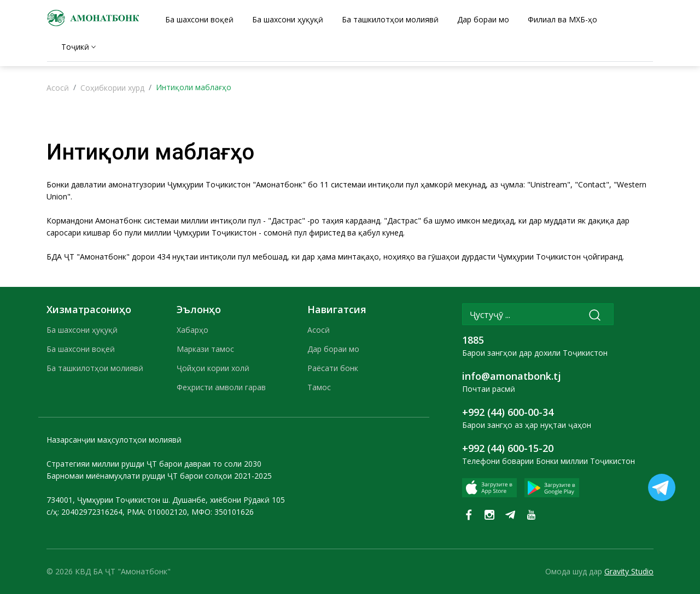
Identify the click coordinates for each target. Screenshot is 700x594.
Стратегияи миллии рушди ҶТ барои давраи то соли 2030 (154, 464)
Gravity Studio (629, 571)
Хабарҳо (192, 330)
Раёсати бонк (333, 368)
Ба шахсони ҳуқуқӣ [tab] (288, 19)
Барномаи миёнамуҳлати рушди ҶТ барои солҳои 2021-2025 (159, 476)
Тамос (319, 387)
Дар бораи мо (333, 349)
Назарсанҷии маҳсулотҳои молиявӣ (114, 440)
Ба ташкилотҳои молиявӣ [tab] (390, 19)
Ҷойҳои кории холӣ (213, 368)
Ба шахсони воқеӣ (81, 349)
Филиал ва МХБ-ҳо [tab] (562, 19)
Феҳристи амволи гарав (221, 387)
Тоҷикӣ (75, 47)
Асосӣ (58, 88)
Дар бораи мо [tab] (483, 19)
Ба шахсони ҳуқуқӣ (82, 330)
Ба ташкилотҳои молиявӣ (95, 368)
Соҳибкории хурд (112, 88)
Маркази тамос (205, 349)
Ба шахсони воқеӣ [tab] (199, 19)
